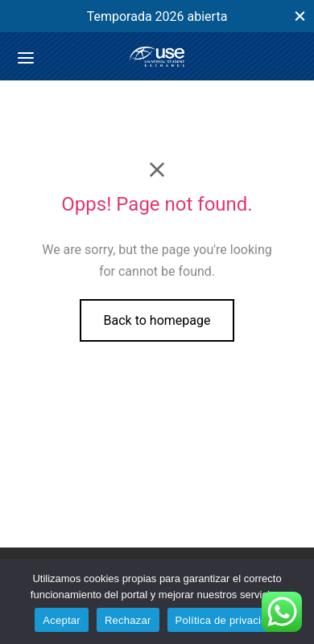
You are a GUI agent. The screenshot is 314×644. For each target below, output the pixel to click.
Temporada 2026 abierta (157, 16)
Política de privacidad (227, 620)
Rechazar (128, 620)
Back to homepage (157, 320)
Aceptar (62, 620)
